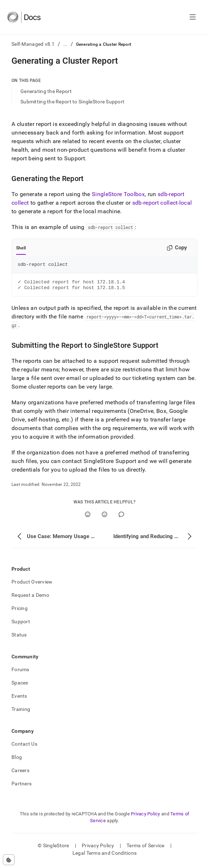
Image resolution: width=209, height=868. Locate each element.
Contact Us (24, 746)
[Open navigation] (193, 17)
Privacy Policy (146, 816)
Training (21, 712)
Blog (17, 760)
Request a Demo (30, 598)
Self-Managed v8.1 (33, 44)
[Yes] (88, 517)
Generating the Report (46, 91)
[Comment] (121, 517)
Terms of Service (145, 848)
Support (21, 624)
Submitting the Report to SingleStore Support (72, 102)
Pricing (20, 611)
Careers (20, 773)
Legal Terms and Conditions (104, 855)
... (65, 44)
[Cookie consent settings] (9, 860)
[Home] (24, 17)
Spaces (20, 685)
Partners (22, 786)
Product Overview (32, 584)
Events (19, 698)
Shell (21, 248)
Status (19, 637)
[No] (104, 517)
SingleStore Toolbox (118, 194)
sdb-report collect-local (162, 203)
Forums (20, 672)
